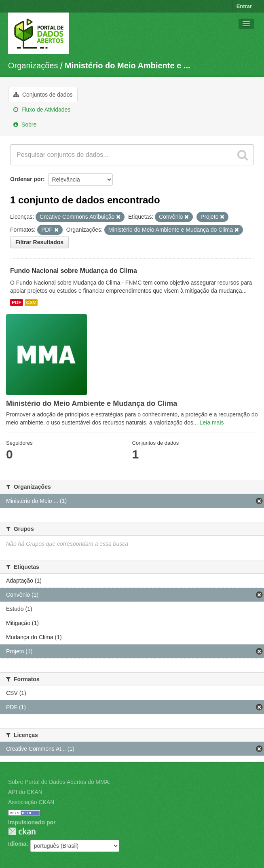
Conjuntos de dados (43, 95)
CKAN (22, 831)
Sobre (25, 125)
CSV (31, 302)
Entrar (244, 6)
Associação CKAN (31, 802)
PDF (17, 302)
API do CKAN (25, 792)
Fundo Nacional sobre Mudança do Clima (74, 271)
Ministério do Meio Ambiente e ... (127, 65)
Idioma (17, 844)
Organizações (33, 65)
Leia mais (212, 422)
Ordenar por (26, 179)
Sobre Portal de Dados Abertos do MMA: (59, 782)
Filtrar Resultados (39, 242)
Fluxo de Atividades (42, 110)
